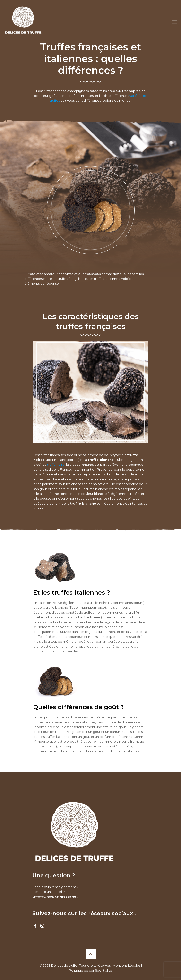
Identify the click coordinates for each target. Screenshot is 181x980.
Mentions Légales (127, 965)
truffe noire (56, 465)
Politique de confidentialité (90, 970)
